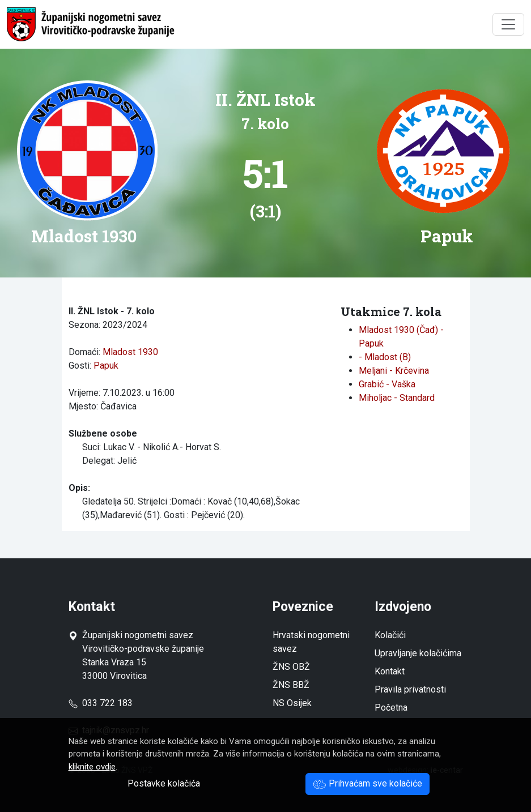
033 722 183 (101, 703)
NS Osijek (292, 703)
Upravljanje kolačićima (418, 653)
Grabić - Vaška (387, 384)
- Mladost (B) (385, 357)
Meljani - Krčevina (394, 371)
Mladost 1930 (130, 352)
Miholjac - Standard (397, 398)
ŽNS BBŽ (291, 685)
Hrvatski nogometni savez (311, 642)
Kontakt (390, 671)
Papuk (106, 366)
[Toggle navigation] (508, 24)
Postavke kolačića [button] (164, 783)
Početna (391, 708)
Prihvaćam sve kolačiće (368, 783)
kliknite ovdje (92, 767)
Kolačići (390, 635)
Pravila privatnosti (410, 689)
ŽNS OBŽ (291, 667)
